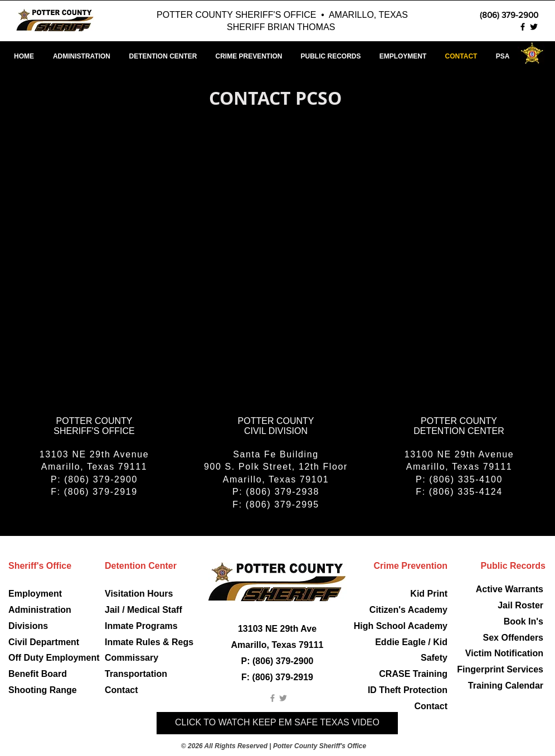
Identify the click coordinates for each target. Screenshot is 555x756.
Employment (35, 594)
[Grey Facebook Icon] (272, 698)
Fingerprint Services (500, 669)
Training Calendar (506, 686)
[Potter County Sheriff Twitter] (534, 27)
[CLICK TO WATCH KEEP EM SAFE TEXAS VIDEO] (277, 723)
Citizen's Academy (408, 610)
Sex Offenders (513, 638)
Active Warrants (510, 589)
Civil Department (44, 642)
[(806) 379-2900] (491, 14)
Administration (40, 610)
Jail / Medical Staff (143, 610)
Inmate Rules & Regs (149, 642)
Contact (121, 690)
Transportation (136, 674)
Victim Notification (504, 653)
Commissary (132, 658)
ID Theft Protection (408, 690)
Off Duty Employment (54, 658)
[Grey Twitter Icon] (283, 698)
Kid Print (429, 594)
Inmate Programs (141, 626)
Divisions (28, 626)
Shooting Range (43, 690)
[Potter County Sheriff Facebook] (523, 27)
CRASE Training (413, 674)
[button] (403, 56)
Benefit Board (38, 674)
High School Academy (401, 626)
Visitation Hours (139, 594)
